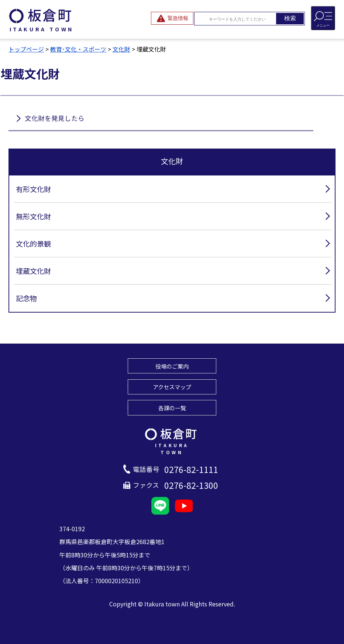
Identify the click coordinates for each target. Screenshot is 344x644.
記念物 (26, 298)
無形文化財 (33, 216)
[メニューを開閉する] (323, 18)
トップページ (26, 49)
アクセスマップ (172, 387)
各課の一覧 (172, 408)
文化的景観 (33, 244)
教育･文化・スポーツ (78, 49)
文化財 (121, 49)
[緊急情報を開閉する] (172, 18)
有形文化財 (33, 189)
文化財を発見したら (55, 118)
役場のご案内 (172, 366)
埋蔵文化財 (33, 271)
